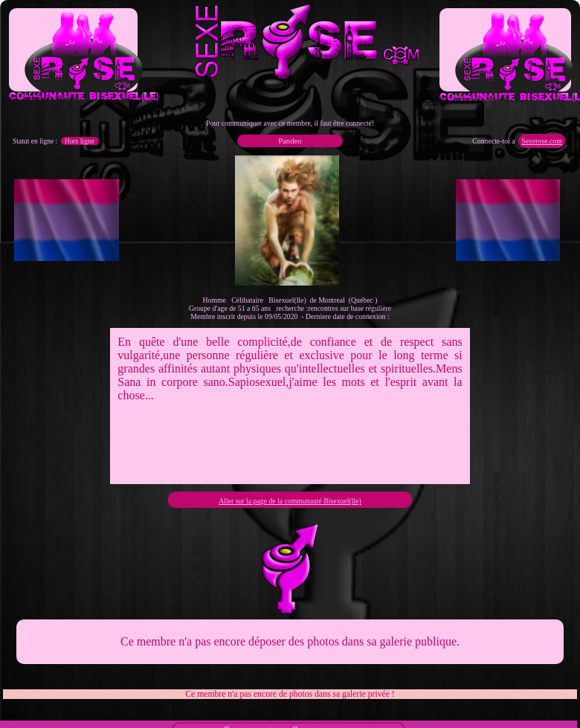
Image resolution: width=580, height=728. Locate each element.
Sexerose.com (541, 141)
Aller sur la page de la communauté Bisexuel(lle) (290, 501)
